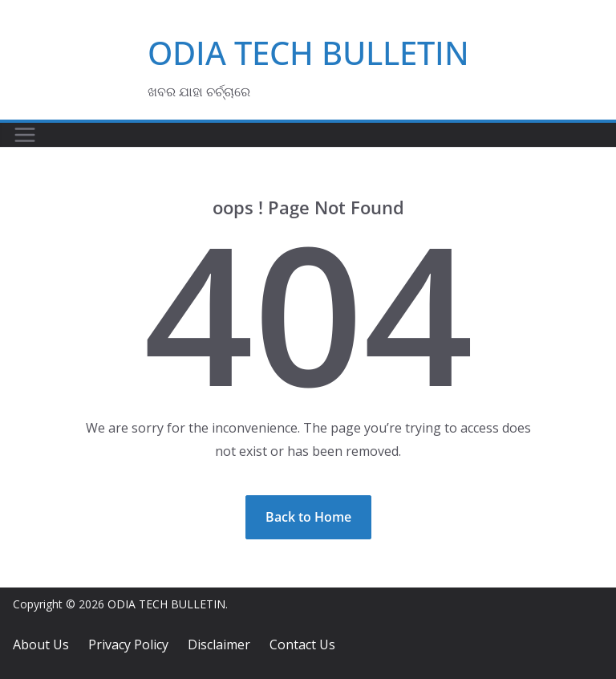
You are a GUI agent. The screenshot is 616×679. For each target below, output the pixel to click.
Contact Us (302, 644)
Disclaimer (219, 644)
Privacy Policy (128, 644)
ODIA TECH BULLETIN (308, 53)
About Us (41, 644)
